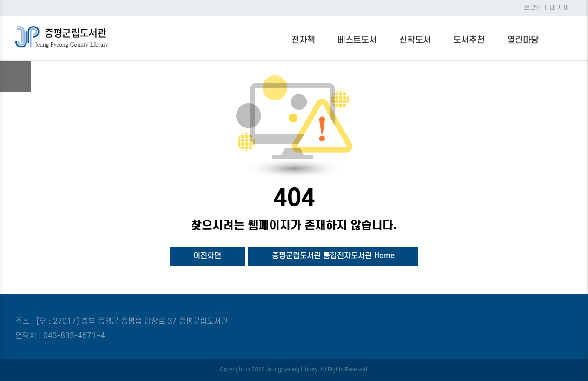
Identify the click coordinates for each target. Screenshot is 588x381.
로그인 (532, 8)
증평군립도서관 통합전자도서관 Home (333, 256)
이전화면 (207, 256)
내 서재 (559, 8)
